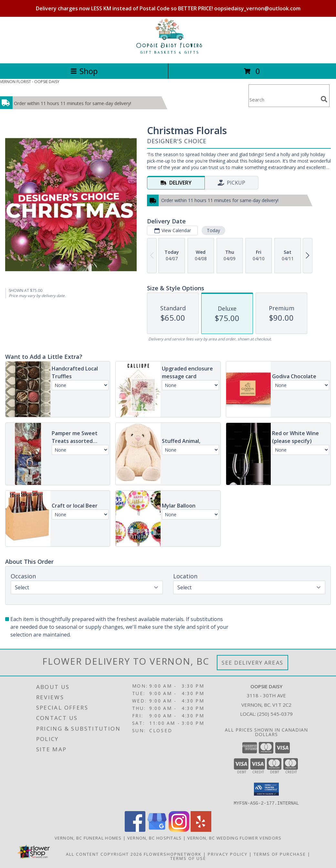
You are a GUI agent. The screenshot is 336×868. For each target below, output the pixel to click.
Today (213, 230)
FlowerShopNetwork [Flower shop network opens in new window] (173, 854)
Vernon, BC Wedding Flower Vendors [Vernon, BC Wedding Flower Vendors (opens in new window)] (235, 838)
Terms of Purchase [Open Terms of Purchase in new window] (280, 854)
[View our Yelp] (201, 830)
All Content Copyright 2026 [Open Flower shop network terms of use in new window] (104, 854)
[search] (324, 99)
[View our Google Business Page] (157, 830)
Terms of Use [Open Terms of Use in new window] (188, 858)
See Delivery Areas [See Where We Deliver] (252, 663)
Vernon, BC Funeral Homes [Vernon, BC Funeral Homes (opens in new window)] (88, 838)
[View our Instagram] (179, 830)
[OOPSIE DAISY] (168, 54)
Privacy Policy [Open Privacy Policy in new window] (228, 854)
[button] (266, 789)
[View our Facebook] (135, 830)
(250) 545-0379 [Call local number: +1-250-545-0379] (275, 714)
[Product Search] (283, 100)
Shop (84, 71)
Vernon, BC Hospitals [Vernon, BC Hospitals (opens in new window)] (155, 838)
